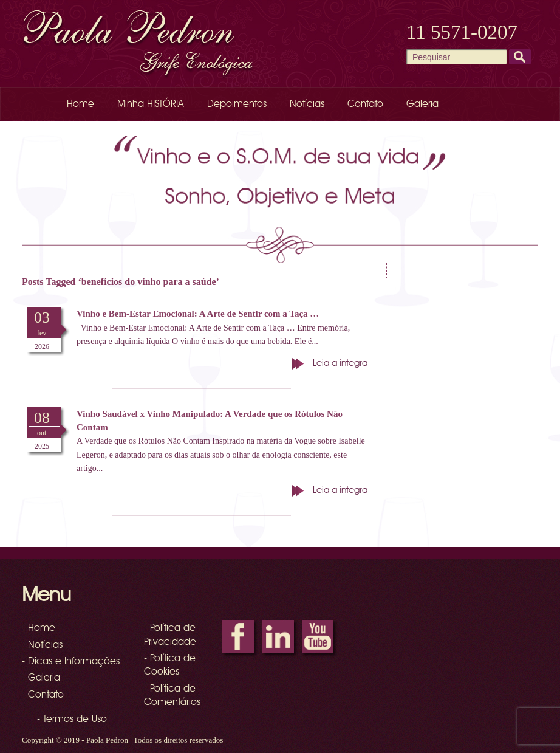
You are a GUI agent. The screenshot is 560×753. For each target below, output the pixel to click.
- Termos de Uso (72, 720)
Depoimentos (237, 105)
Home (80, 105)
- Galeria (41, 678)
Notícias (307, 105)
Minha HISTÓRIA (151, 105)
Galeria (422, 105)
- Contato (43, 695)
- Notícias (42, 645)
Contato (365, 105)
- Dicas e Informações (71, 662)
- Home (39, 628)
